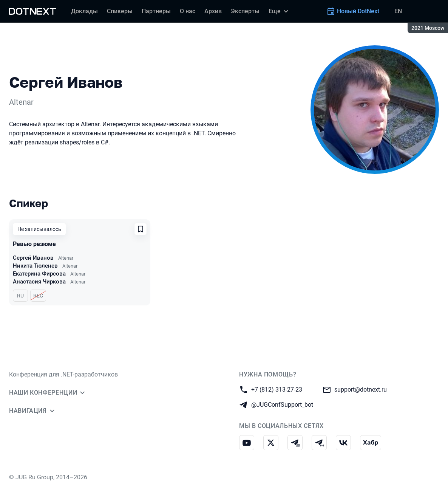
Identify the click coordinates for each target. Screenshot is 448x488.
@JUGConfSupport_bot (282, 404)
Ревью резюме (34, 244)
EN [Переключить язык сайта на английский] (398, 11)
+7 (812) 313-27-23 (277, 389)
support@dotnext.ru (361, 389)
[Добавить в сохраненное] (141, 229)
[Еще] (280, 11)
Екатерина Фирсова (39, 274)
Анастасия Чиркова (39, 282)
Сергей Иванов (33, 258)
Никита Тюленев (35, 266)
